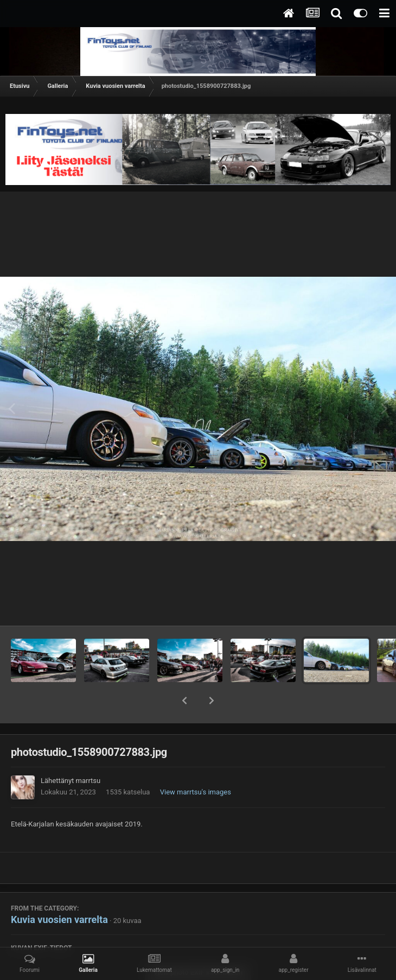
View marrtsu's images (196, 792)
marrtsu (88, 781)
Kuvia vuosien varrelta (59, 919)
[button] (184, 701)
